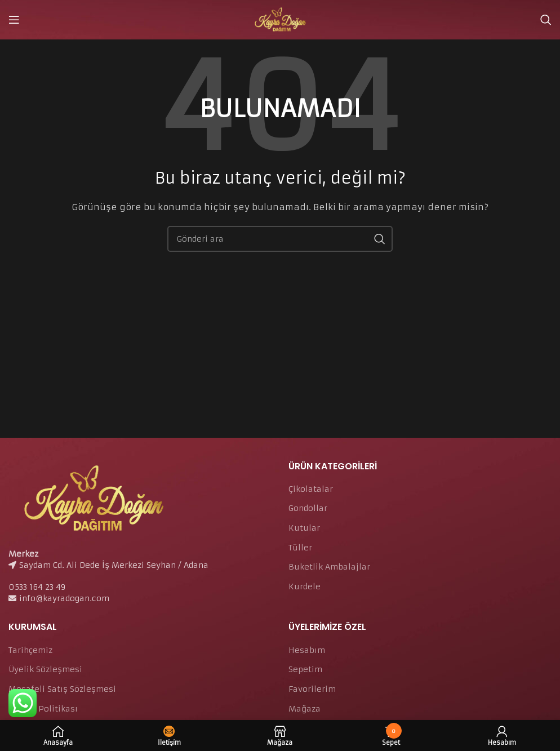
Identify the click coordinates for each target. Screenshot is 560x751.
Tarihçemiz (30, 650)
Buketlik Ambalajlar (329, 567)
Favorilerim (312, 689)
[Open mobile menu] (14, 20)
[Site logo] (280, 19)
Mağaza (305, 709)
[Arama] (546, 20)
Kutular (304, 528)
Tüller (300, 548)
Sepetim (305, 669)
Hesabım (307, 650)
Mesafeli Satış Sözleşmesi (62, 689)
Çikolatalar (311, 489)
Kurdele (305, 586)
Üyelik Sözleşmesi (45, 669)
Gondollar (308, 508)
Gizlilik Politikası (43, 709)
